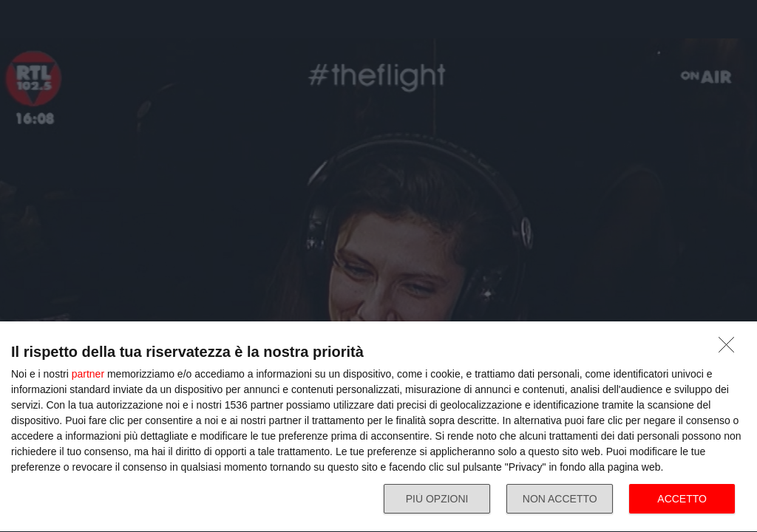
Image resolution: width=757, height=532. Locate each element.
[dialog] (378, 427)
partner (88, 374)
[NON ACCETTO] (730, 349)
